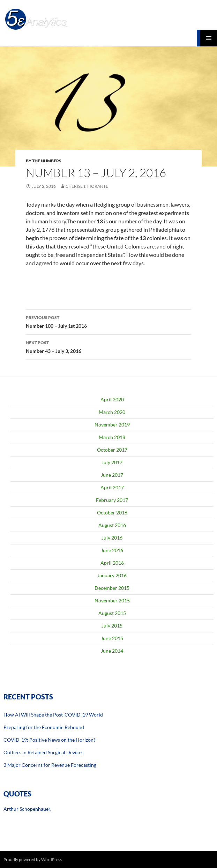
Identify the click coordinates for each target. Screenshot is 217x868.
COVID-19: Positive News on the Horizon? (50, 740)
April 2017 (112, 487)
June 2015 (112, 638)
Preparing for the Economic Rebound (44, 727)
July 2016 (112, 538)
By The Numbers (44, 161)
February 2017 (112, 500)
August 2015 (112, 613)
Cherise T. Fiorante (87, 186)
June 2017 (112, 475)
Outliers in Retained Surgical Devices (43, 752)
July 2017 (112, 462)
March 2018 (112, 437)
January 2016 (112, 575)
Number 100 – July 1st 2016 (108, 321)
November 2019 (112, 425)
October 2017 (112, 450)
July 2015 (112, 626)
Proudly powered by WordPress (33, 859)
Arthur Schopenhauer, (27, 809)
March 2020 (112, 412)
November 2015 (112, 600)
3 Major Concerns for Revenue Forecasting (50, 765)
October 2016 (112, 513)
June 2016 (112, 550)
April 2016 (112, 563)
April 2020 (112, 399)
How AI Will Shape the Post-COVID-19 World (53, 715)
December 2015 (112, 588)
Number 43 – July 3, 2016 (108, 346)
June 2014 (112, 651)
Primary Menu (209, 38)
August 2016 (112, 525)
